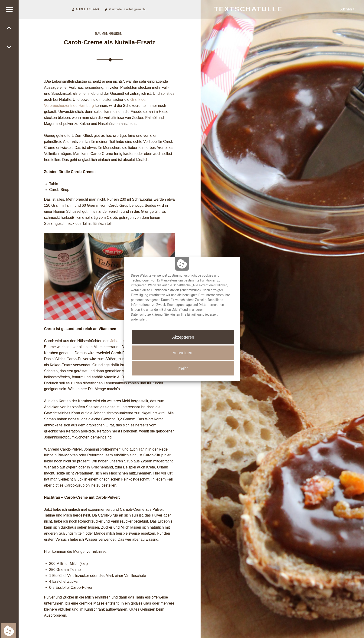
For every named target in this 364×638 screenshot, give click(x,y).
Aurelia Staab (87, 9)
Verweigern (183, 353)
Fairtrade (116, 9)
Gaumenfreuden (109, 34)
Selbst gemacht (135, 9)
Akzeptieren (183, 337)
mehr (183, 368)
